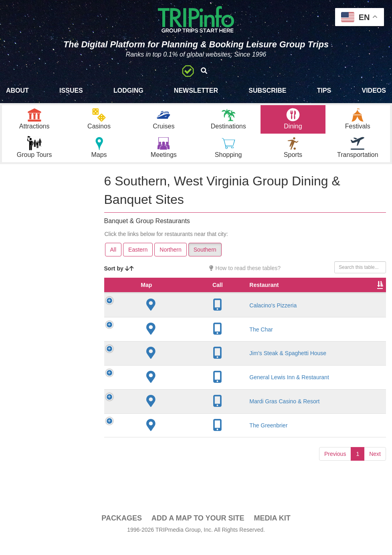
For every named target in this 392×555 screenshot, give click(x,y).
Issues (71, 90)
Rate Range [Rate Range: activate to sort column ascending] (287, 297)
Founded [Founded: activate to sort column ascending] (251, 301)
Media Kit (272, 527)
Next (375, 477)
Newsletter (196, 90)
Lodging (128, 90)
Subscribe (267, 90)
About (17, 90)
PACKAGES (122, 527)
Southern (205, 258)
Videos (374, 90)
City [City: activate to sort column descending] (211, 301)
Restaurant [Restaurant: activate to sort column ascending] (171, 301)
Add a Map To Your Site (198, 527)
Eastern (138, 258)
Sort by (119, 277)
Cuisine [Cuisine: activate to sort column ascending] (323, 301)
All (113, 258)
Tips (324, 90)
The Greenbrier (175, 445)
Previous (335, 477)
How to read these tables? (245, 276)
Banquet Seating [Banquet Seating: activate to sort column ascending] (360, 297)
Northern (170, 258)
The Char (168, 346)
